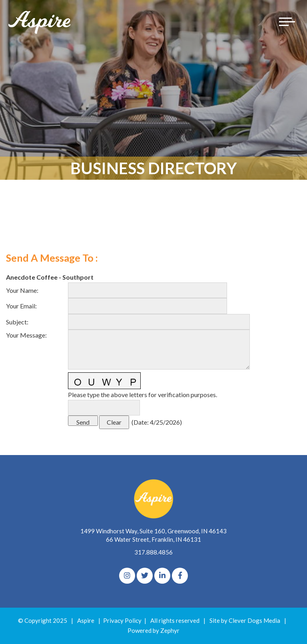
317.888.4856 (153, 552)
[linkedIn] (162, 576)
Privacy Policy (122, 620)
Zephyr (170, 630)
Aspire (86, 620)
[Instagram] (127, 576)
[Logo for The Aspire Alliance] (40, 22)
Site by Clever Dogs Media (245, 620)
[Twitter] (145, 576)
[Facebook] (180, 576)
